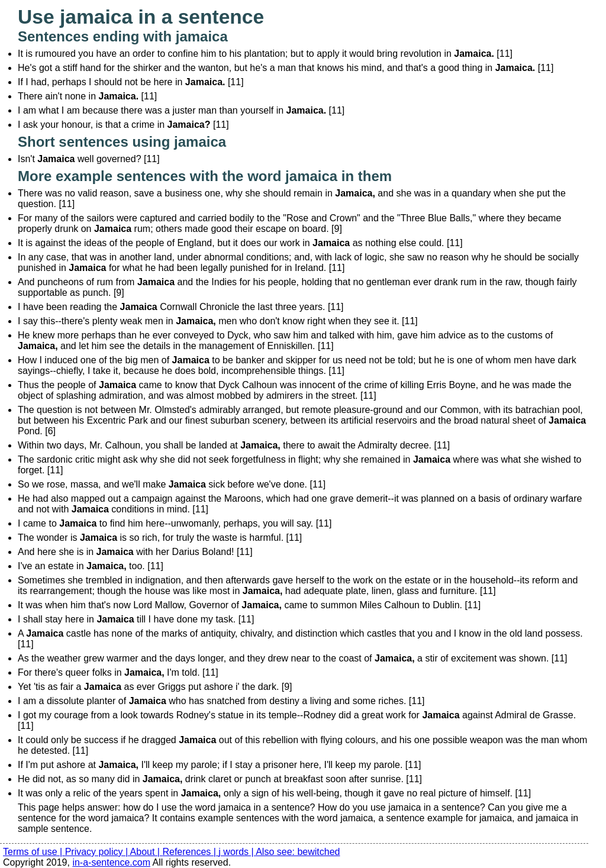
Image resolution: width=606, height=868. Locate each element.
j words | (237, 852)
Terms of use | (34, 852)
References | (190, 852)
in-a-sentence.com (111, 862)
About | (146, 852)
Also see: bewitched (298, 852)
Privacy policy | (98, 852)
